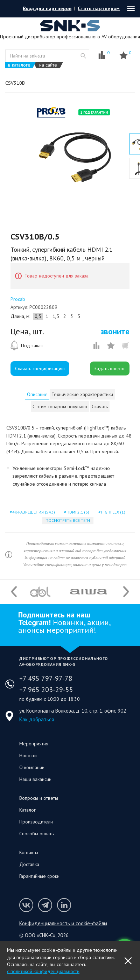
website (83, 56)
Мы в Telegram (45, 905)
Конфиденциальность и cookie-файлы (63, 923)
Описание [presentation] (37, 394)
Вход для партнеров (47, 8)
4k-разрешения (33, 512)
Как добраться (37, 719)
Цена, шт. (27, 332)
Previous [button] (14, 592)
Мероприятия (34, 744)
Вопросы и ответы (39, 798)
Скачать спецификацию (40, 369)
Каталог (27, 810)
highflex (112, 512)
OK (128, 961)
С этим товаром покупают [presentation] (60, 407)
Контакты (29, 852)
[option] (75, 156)
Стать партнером (99, 8)
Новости (28, 755)
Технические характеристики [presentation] (82, 394)
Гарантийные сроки (39, 876)
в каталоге (19, 65)
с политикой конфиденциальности (43, 971)
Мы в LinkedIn (64, 905)
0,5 (38, 316)
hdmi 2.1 (77, 512)
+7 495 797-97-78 (46, 678)
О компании (32, 767)
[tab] (37, 394)
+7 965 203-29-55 (46, 690)
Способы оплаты (37, 834)
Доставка (29, 864)
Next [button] (126, 592)
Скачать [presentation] (100, 407)
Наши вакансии (35, 779)
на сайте (48, 65)
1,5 (56, 316)
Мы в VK (26, 905)
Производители (36, 822)
